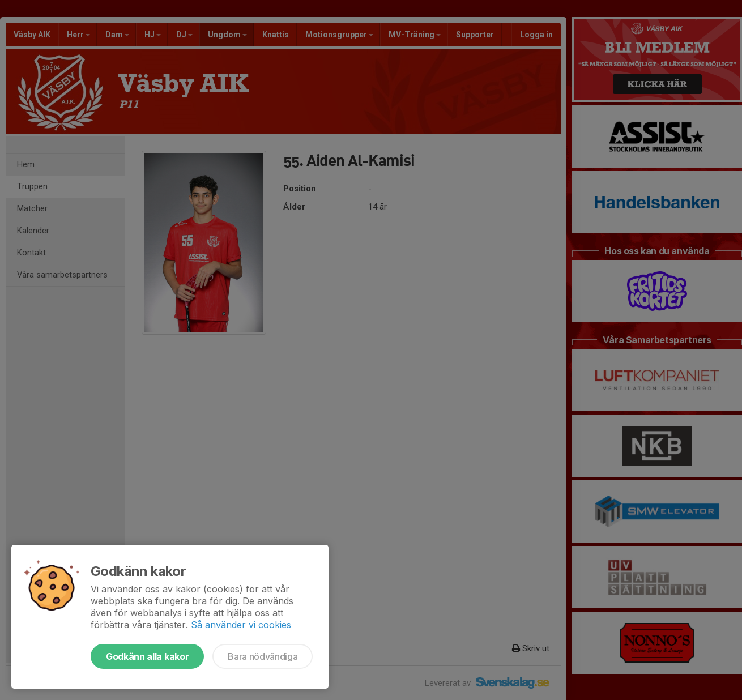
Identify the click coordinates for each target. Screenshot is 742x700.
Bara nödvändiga (263, 656)
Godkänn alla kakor (147, 656)
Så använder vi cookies (241, 625)
